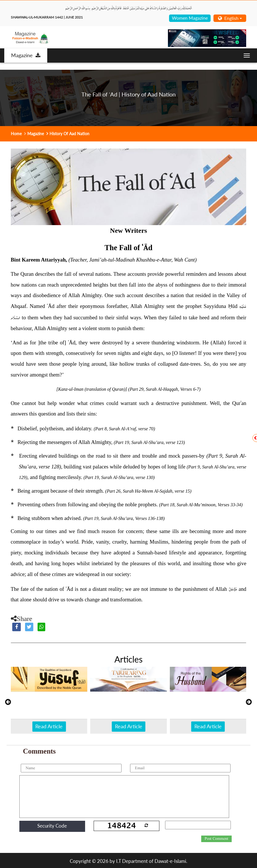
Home (16, 134)
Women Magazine (190, 18)
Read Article (49, 726)
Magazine (26, 55)
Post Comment (216, 839)
